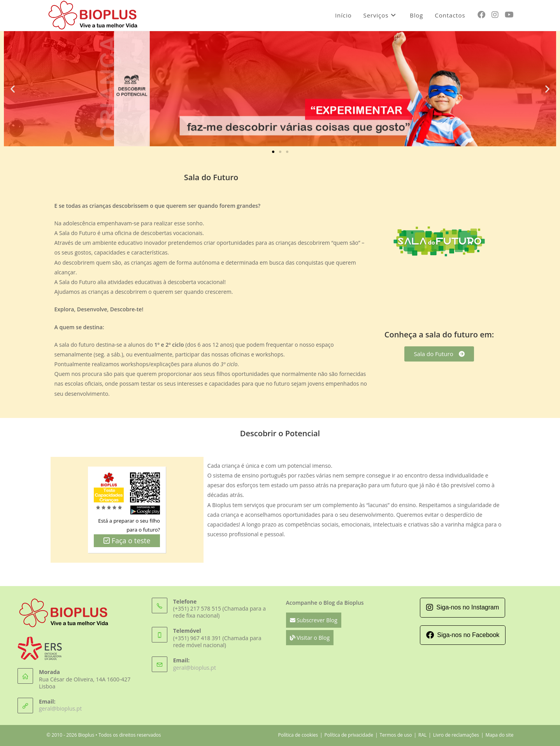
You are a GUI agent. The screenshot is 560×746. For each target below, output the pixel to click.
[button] (13, 89)
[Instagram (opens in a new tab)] (495, 15)
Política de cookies (298, 735)
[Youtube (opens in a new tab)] (509, 15)
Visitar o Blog (310, 638)
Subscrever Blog (314, 620)
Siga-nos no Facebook (463, 635)
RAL (422, 735)
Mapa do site (499, 735)
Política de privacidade (349, 735)
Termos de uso (396, 735)
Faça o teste (127, 541)
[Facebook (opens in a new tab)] (481, 15)
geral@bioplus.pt (60, 708)
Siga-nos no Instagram (463, 607)
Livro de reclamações (456, 735)
